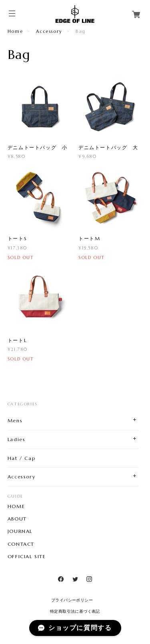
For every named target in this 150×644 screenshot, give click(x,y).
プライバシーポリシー (72, 600)
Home (15, 31)
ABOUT (17, 519)
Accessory (49, 31)
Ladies (17, 439)
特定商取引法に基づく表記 (75, 611)
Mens (15, 420)
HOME (16, 506)
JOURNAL (20, 531)
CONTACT (21, 544)
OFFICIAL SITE (27, 557)
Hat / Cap (21, 458)
